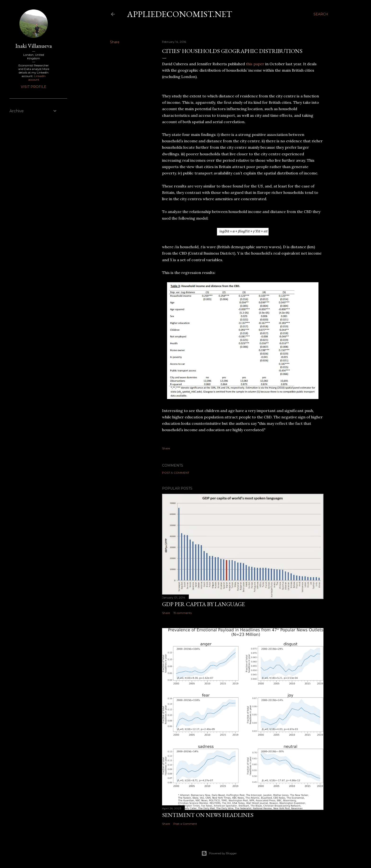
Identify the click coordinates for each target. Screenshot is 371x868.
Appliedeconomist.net (180, 14)
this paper (255, 64)
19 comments (183, 613)
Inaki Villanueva (34, 46)
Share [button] (115, 42)
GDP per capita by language (203, 604)
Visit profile (34, 87)
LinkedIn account (37, 78)
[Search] (321, 14)
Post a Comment (176, 473)
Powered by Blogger (219, 853)
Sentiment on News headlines (208, 815)
